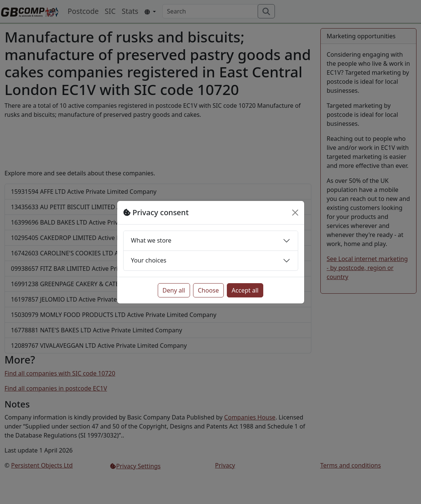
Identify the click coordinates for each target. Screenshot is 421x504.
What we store (151, 240)
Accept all (245, 290)
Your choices (149, 260)
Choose (208, 290)
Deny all (174, 290)
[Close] (295, 213)
